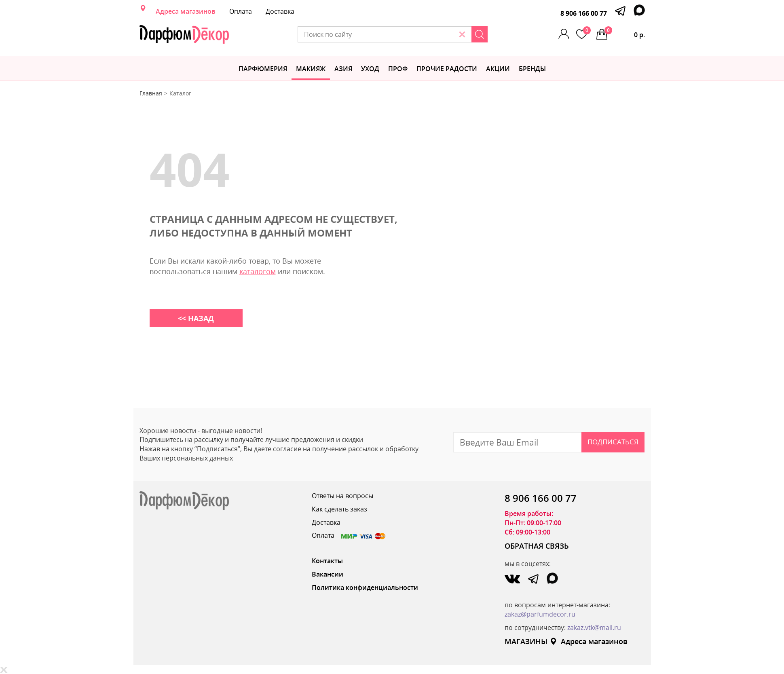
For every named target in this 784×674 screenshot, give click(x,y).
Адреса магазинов (186, 11)
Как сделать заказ (339, 509)
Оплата (241, 11)
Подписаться (613, 442)
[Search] (480, 34)
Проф (398, 69)
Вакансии (328, 574)
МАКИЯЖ (311, 69)
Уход (370, 69)
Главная (151, 93)
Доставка (280, 11)
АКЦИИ (498, 69)
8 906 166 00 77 (584, 13)
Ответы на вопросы (342, 496)
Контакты (327, 561)
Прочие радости (447, 69)
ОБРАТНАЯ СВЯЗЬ (537, 546)
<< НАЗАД (196, 318)
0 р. (625, 33)
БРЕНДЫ (532, 69)
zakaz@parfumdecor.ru (540, 614)
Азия (343, 69)
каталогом (258, 271)
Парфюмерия (263, 69)
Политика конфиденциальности (365, 587)
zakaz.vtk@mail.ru (594, 628)
